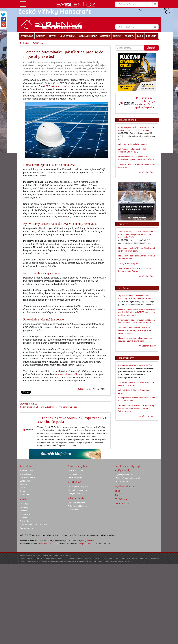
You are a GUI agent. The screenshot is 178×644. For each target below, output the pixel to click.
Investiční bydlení (76, 470)
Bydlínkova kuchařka (126, 487)
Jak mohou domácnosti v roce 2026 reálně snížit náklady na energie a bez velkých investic (135, 330)
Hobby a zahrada (76, 498)
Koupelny (24, 507)
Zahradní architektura (77, 506)
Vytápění (49, 407)
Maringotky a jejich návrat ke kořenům (135, 365)
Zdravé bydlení (27, 528)
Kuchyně (24, 504)
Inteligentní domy (75, 493)
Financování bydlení (77, 466)
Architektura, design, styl (128, 466)
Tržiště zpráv (84, 389)
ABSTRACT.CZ (123, 504)
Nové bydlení (74, 482)
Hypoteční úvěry (75, 474)
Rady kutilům (74, 510)
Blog (118, 491)
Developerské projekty (78, 487)
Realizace (24, 495)
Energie (73, 407)
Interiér (23, 500)
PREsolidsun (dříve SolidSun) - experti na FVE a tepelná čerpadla (72, 420)
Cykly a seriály (123, 470)
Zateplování (25, 481)
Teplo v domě (122, 482)
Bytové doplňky (27, 521)
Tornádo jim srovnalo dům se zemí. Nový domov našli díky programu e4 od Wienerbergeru (136, 408)
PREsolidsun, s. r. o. (56, 86)
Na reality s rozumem (77, 490)
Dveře (23, 488)
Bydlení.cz (25, 43)
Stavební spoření (75, 477)
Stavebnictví (26, 466)
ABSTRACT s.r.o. (47, 544)
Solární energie (27, 407)
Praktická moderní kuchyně (128, 478)
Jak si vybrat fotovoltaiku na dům (133, 144)
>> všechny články (147, 172)
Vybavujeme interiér (125, 475)
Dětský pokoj (26, 514)
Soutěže (119, 495)
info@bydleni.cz (88, 541)
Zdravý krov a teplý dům (129, 263)
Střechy (39, 407)
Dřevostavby (26, 474)
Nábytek (24, 518)
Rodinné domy (61, 407)
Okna (22, 491)
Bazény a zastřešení (77, 503)
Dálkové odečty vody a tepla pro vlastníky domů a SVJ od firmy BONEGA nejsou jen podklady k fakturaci (137, 312)
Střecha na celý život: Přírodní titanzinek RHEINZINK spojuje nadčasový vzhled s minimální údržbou (136, 234)
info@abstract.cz (86, 544)
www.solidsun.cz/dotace (70, 374)
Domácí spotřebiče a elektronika (34, 524)
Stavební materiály (28, 477)
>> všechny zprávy (147, 416)
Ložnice (23, 511)
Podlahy (24, 484)
